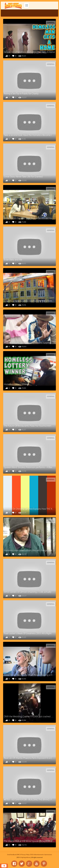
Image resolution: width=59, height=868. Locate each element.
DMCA (19, 855)
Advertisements (39, 855)
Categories (26, 5)
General (51, 23)
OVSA (32, 855)
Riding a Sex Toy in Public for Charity (21, 94)
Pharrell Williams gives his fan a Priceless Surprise (27, 343)
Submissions (48, 855)
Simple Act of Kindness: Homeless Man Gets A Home (29, 52)
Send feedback (12, 855)
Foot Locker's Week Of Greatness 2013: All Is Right (28, 634)
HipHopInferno (26, 857)
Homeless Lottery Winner (16, 384)
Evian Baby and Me (13, 260)
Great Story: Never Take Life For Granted (23, 177)
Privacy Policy (25, 855)
